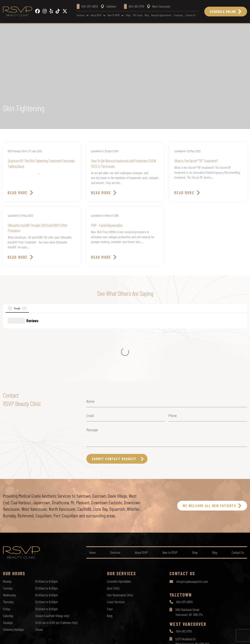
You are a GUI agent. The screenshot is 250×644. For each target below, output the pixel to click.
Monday (7, 514)
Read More (18, 193)
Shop (128, 15)
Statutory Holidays (13, 562)
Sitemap (144, 637)
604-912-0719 (184, 564)
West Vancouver (159, 6)
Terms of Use (128, 637)
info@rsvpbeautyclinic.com (192, 514)
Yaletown (109, 6)
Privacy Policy (109, 637)
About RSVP (96, 15)
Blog (147, 15)
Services (81, 15)
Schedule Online (223, 12)
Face (110, 541)
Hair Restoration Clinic (120, 528)
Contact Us (190, 15)
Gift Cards (138, 15)
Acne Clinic (113, 521)
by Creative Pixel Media (235, 638)
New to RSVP (114, 15)
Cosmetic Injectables (119, 514)
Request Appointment (161, 15)
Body (110, 548)
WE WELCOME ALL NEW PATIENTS (209, 438)
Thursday (8, 534)
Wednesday (9, 528)
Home (92, 485)
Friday (7, 541)
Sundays (8, 555)
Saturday (8, 548)
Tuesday (8, 521)
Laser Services (116, 534)
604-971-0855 (184, 534)
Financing (178, 15)
